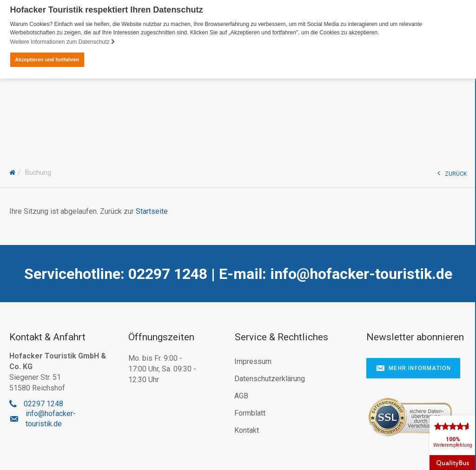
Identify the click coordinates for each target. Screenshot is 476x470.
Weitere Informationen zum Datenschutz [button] (63, 42)
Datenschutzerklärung (270, 378)
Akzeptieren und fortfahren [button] (47, 60)
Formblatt (250, 413)
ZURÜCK (452, 172)
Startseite (152, 210)
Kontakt (247, 430)
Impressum (253, 361)
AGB (241, 395)
